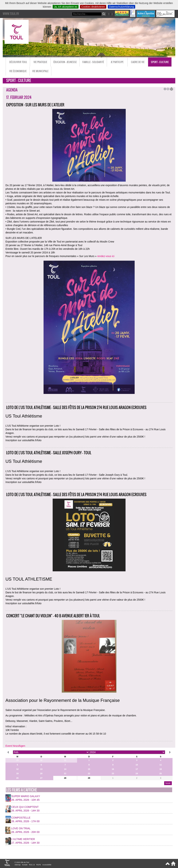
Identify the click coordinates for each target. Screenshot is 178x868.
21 (65, 773)
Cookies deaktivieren (93, 7)
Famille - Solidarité (93, 62)
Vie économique (18, 71)
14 (65, 769)
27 (41, 778)
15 (89, 769)
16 (113, 769)
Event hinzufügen (15, 746)
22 (89, 773)
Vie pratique (40, 62)
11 (161, 765)
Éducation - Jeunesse (65, 62)
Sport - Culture (160, 62)
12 (17, 769)
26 (17, 778)
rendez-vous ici (106, 256)
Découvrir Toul (18, 62)
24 (137, 773)
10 (137, 765)
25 (161, 773)
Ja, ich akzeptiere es (66, 7)
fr (109, 14)
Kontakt (25, 865)
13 (41, 769)
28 (65, 778)
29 (17, 760)
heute (168, 783)
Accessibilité (47, 865)
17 (137, 769)
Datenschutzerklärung (122, 7)
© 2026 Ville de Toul (22, 862)
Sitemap (18, 865)
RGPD (39, 865)
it (112, 14)
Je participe (117, 62)
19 (17, 773)
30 (41, 760)
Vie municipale (40, 71)
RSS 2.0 (32, 865)
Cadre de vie (138, 62)
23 (113, 773)
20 (41, 773)
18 (161, 769)
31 (65, 760)
